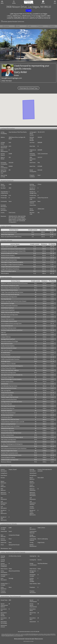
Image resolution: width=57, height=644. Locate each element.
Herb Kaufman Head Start (8, 431)
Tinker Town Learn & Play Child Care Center (12, 292)
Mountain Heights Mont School (9, 451)
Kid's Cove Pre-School (7, 350)
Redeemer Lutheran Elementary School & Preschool (14, 283)
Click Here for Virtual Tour (28, 88)
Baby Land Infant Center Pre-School (10, 426)
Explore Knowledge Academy (8, 271)
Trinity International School (8, 413)
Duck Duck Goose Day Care (8, 408)
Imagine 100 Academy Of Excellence (10, 267)
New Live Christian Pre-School (9, 348)
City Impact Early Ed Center (8, 406)
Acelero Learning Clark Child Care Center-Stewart (14, 301)
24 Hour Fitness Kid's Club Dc (8, 368)
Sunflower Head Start (7, 411)
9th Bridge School (6, 361)
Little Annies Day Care (7, 417)
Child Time (4, 335)
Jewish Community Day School (9, 399)
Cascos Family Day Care (7, 326)
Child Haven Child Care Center (9, 328)
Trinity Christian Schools (7, 393)
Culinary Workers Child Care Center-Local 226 (13, 422)
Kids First (4, 332)
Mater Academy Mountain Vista (9, 260)
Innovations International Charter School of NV (13, 249)
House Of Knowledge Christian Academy (11, 379)
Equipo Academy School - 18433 (9, 247)
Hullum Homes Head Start (8, 310)
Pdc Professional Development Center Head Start (14, 448)
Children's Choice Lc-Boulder (8, 364)
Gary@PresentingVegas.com (12, 78)
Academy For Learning (7, 395)
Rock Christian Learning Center (9, 297)
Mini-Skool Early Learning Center (10, 315)
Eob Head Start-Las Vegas (8, 303)
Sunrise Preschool (6, 355)
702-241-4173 (41, 132)
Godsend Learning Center (8, 428)
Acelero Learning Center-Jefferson (10, 370)
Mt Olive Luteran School (7, 415)
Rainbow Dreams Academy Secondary (11, 258)
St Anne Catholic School (7, 382)
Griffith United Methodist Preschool (10, 359)
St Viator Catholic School (7, 435)
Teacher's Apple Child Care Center (10, 397)
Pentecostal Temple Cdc (7, 377)
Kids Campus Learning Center (9, 440)
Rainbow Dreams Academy (8, 256)
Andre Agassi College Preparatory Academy (12, 262)
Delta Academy (5, 273)
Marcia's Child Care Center (8, 319)
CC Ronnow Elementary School (9, 232)
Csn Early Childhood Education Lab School (12, 330)
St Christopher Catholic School (9, 321)
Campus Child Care (6, 337)
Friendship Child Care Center (8, 442)
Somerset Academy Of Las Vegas (9, 253)
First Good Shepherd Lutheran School (11, 357)
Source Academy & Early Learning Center (11, 323)
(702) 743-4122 (7, 81)
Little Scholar (5, 384)
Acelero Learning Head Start (8, 424)
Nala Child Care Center (7, 344)
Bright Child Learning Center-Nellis (10, 312)
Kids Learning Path (6, 390)
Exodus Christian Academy (8, 346)
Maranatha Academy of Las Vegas (10, 341)
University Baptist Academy (8, 457)
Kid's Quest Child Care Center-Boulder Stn (12, 375)
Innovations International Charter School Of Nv (13, 251)
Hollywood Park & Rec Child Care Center (11, 433)
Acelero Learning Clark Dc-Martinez (10, 294)
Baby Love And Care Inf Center (9, 388)
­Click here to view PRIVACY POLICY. (18, 636)
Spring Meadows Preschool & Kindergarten (12, 366)
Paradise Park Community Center (10, 453)
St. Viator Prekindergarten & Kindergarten (12, 444)
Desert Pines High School (8, 234)
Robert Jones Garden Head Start (9, 306)
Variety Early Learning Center (9, 373)
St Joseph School (6, 352)
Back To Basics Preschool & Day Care (10, 288)
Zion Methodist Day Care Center (9, 386)
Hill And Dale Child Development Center (11, 455)
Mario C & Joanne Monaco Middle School (11, 237)
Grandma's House (6, 317)
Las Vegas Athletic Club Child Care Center (12, 402)
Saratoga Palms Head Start (8, 339)
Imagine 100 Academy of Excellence (10, 269)
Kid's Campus (5, 446)
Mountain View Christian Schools (9, 290)
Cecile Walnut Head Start (7, 308)
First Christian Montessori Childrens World (12, 437)
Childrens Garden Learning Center (10, 460)
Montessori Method (6, 462)
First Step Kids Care (6, 299)
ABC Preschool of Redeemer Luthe (10, 286)
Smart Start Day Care (6, 404)
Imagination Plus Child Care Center (10, 419)
